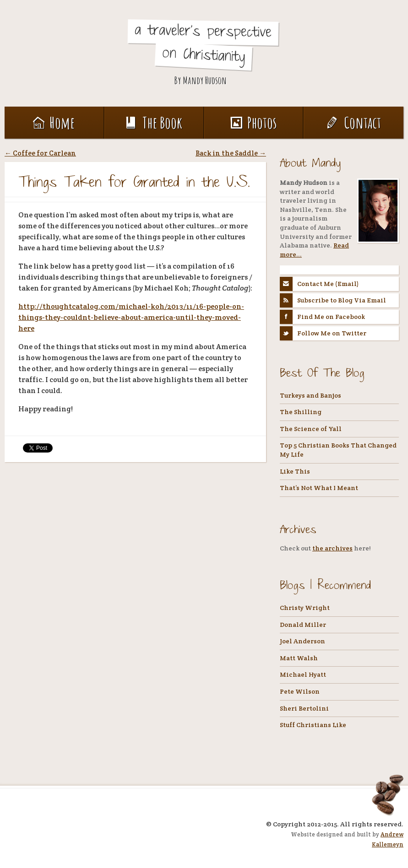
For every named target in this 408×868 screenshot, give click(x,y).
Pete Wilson (300, 691)
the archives (332, 548)
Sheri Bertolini (304, 708)
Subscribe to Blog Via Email (333, 300)
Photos (254, 122)
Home (54, 122)
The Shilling (301, 412)
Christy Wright (305, 608)
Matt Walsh (299, 658)
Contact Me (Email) (319, 284)
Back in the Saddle (231, 153)
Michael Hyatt (303, 674)
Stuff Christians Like (313, 725)
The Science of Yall (311, 429)
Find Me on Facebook (322, 317)
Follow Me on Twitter (323, 333)
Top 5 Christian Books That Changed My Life (338, 450)
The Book (154, 122)
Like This (295, 471)
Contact (354, 122)
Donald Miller (303, 625)
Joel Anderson (302, 641)
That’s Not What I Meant (319, 488)
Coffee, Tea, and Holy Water (68, 51)
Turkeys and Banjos (310, 395)
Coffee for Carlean (40, 153)
